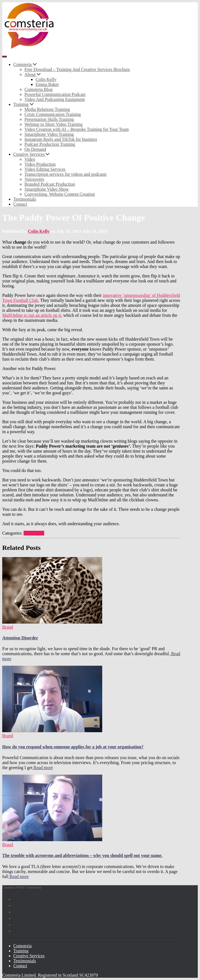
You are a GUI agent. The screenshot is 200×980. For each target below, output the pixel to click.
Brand (29, 533)
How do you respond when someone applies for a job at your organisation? (73, 747)
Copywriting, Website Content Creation (60, 194)
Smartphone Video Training (49, 134)
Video (30, 159)
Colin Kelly (46, 79)
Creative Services (31, 154)
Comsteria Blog (38, 89)
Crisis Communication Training (53, 114)
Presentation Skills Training (49, 119)
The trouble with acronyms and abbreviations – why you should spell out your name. (82, 855)
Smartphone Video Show (47, 189)
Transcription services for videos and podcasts (66, 174)
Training (23, 104)
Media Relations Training (47, 109)
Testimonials (25, 199)
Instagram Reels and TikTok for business (61, 139)
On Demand (35, 149)
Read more (43, 768)
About (32, 74)
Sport (39, 533)
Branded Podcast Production (50, 184)
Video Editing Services (45, 169)
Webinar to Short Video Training (53, 124)
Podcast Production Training (50, 144)
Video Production (40, 164)
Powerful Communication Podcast (55, 94)
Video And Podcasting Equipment (55, 99)
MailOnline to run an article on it (32, 315)
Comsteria (25, 64)
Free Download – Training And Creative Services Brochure (77, 69)
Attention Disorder (20, 638)
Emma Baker (47, 84)
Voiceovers (34, 179)
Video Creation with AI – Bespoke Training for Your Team (77, 129)
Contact (20, 204)
